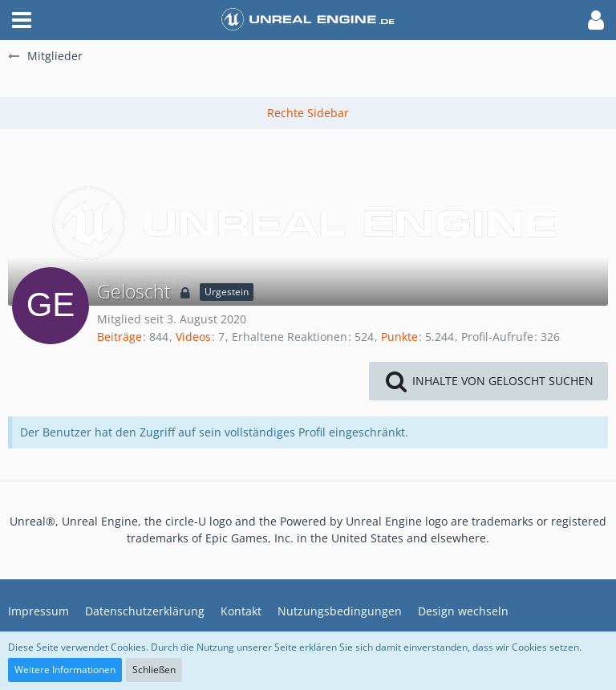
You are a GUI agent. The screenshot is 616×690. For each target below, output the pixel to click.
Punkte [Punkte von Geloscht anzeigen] (399, 337)
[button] (22, 20)
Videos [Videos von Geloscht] (193, 337)
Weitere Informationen (65, 670)
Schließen (154, 670)
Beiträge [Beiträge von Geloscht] (120, 337)
